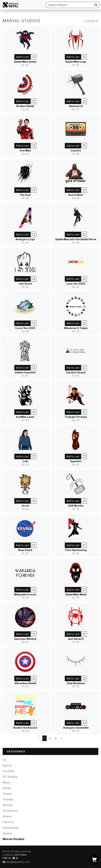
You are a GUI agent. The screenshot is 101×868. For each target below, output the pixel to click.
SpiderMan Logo (76, 62)
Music (7, 782)
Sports (7, 765)
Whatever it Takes (76, 328)
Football (8, 771)
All (4, 760)
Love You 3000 (76, 284)
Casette (76, 150)
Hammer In (76, 106)
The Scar (25, 195)
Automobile (11, 828)
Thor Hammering (76, 550)
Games (7, 833)
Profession (10, 811)
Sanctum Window (25, 639)
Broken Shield (25, 106)
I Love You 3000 (25, 328)
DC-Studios (10, 777)
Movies (8, 805)
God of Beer (76, 195)
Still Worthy (76, 506)
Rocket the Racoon (25, 728)
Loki (25, 461)
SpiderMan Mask (76, 594)
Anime (7, 816)
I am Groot (25, 284)
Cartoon (8, 822)
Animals (8, 799)
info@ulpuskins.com (16, 862)
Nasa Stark (25, 550)
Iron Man (25, 150)
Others (7, 794)
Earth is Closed (76, 372)
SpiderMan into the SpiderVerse (76, 239)
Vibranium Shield (25, 683)
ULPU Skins (21, 855)
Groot (25, 506)
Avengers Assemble (76, 728)
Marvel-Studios (14, 839)
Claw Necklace (76, 683)
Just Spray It (76, 639)
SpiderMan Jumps (25, 62)
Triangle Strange (76, 417)
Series (7, 788)
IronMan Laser (25, 417)
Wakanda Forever (25, 594)
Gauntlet (76, 461)
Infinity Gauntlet (25, 372)
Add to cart (22, 57)
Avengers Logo (25, 239)
